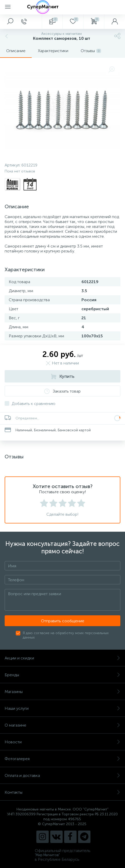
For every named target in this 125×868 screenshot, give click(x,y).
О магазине (62, 725)
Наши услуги (62, 708)
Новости (62, 742)
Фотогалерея (62, 759)
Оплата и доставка (62, 775)
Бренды (62, 675)
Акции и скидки (62, 658)
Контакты (62, 792)
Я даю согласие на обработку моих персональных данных (66, 635)
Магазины (62, 692)
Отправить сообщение (63, 621)
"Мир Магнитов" (47, 855)
